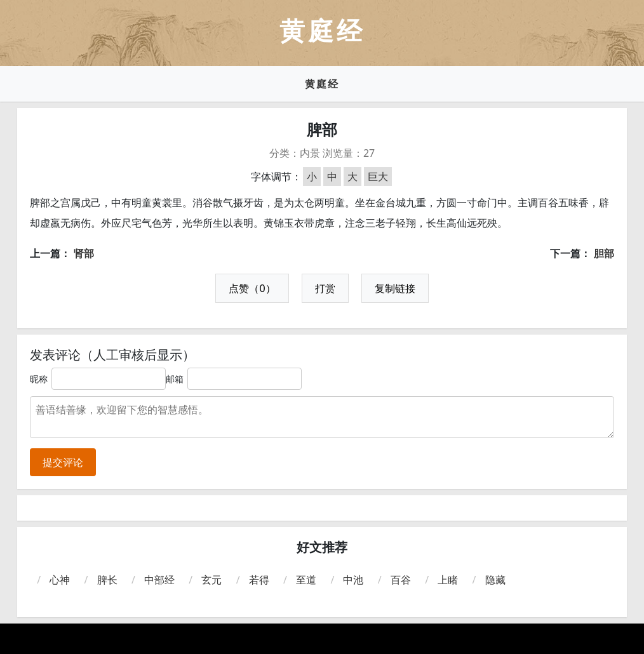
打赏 (325, 288)
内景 (310, 153)
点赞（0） (252, 288)
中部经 (159, 580)
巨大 (378, 177)
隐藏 (495, 580)
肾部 (84, 253)
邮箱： (179, 379)
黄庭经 (322, 84)
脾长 (107, 580)
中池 (353, 580)
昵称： (43, 379)
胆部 (604, 253)
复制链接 (395, 288)
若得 (259, 580)
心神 (60, 580)
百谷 (401, 580)
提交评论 (63, 462)
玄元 (211, 580)
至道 (306, 580)
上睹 (448, 580)
